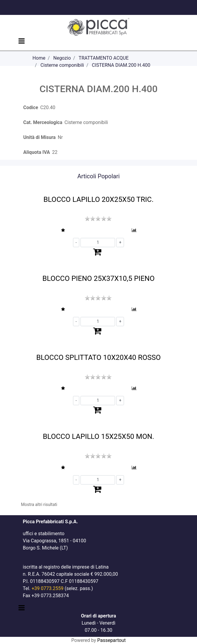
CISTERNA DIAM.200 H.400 (121, 65)
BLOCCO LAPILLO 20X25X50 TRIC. (99, 199)
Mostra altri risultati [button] (39, 504)
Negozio (62, 58)
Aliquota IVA (37, 152)
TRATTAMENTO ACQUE (104, 58)
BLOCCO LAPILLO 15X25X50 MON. (99, 436)
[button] (63, 230)
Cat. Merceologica (43, 122)
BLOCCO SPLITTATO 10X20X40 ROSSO (99, 357)
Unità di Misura (39, 137)
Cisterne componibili (62, 65)
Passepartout (111, 640)
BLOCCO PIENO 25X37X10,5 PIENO (98, 278)
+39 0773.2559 (48, 588)
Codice (31, 107)
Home (39, 58)
